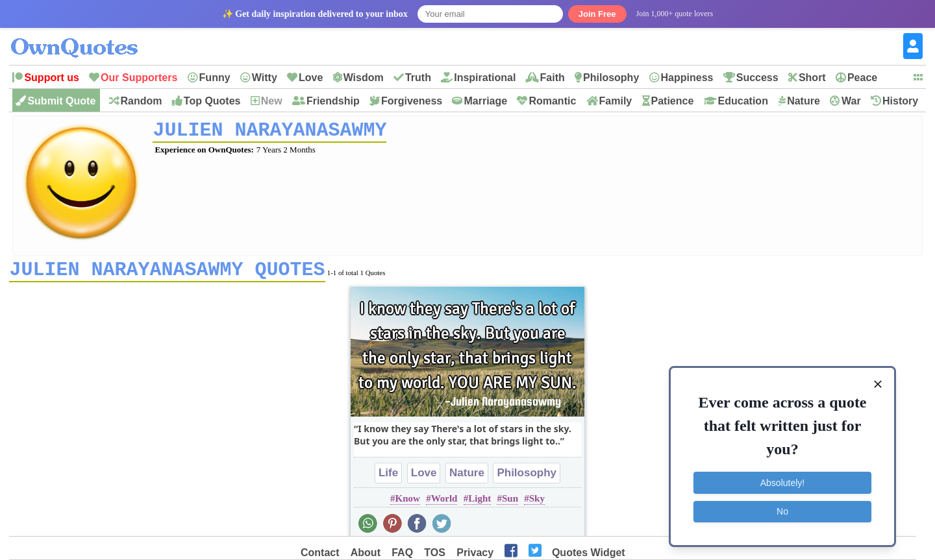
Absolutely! (782, 483)
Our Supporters (139, 78)
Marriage (485, 101)
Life (388, 477)
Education (743, 101)
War (851, 101)
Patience (673, 101)
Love (311, 78)
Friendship (333, 101)
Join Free (597, 14)
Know (408, 503)
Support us (51, 78)
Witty (265, 78)
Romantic (552, 101)
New (272, 101)
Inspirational (485, 78)
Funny (215, 78)
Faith (553, 78)
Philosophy (611, 78)
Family (616, 101)
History (900, 101)
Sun (510, 503)
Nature (804, 101)
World (444, 503)
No (782, 511)
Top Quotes (212, 101)
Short (812, 78)
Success (757, 78)
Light (480, 503)
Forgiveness (412, 101)
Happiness (687, 78)
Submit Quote (61, 101)
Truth (418, 78)
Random (142, 101)
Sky (537, 503)
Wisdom (364, 78)
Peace (862, 78)
